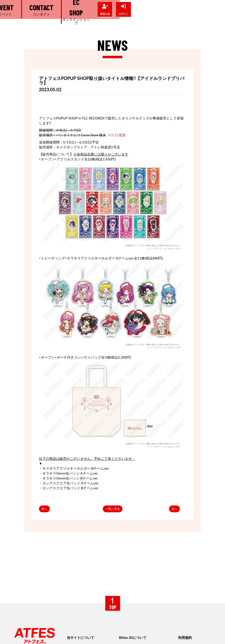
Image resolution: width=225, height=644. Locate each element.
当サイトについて (80, 638)
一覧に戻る (113, 509)
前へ (44, 509)
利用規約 (185, 638)
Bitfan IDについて (133, 638)
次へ (174, 509)
